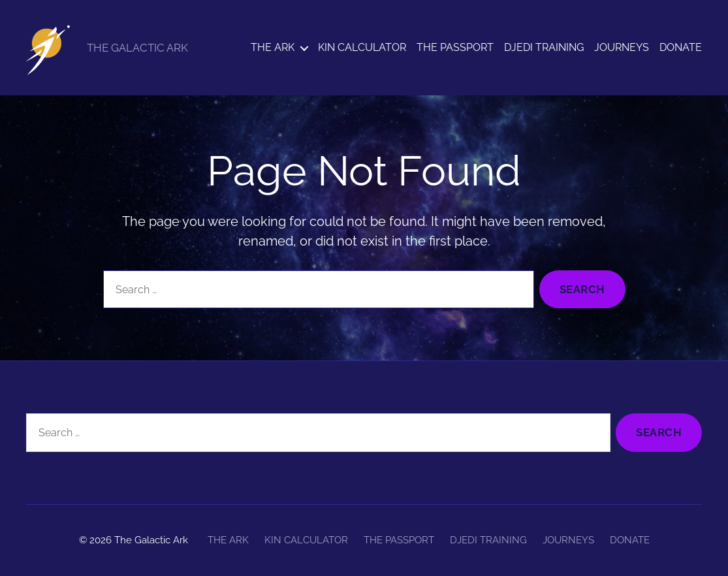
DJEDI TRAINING (544, 47)
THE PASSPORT (455, 47)
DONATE (681, 47)
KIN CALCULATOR (362, 47)
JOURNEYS (622, 47)
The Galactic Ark (151, 540)
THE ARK (273, 47)
